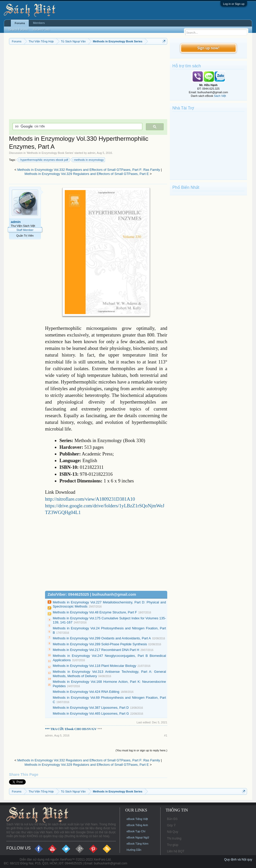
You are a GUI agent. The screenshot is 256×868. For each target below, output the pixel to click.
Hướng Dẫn (134, 850)
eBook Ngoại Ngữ (138, 837)
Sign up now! (208, 48)
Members (39, 23)
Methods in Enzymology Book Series (50, 153)
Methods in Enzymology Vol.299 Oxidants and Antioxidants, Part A (102, 638)
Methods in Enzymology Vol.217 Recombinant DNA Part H (96, 650)
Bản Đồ (172, 819)
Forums (20, 23)
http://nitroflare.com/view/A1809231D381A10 (90, 499)
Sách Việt (220, 96)
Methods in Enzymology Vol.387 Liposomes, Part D (91, 708)
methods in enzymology (88, 160)
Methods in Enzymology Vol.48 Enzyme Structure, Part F (95, 612)
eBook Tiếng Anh (137, 825)
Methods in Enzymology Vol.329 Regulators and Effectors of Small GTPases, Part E (87, 174)
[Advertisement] (88, 83)
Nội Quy (173, 832)
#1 (166, 735)
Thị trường (174, 838)
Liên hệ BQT (176, 851)
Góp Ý (171, 825)
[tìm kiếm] (77, 127)
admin (92, 153)
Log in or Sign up (234, 4)
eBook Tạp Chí (136, 831)
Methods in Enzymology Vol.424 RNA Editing (86, 692)
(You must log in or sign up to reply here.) (141, 750)
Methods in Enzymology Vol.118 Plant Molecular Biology (94, 666)
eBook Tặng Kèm (138, 844)
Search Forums (18, 30)
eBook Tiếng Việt (137, 819)
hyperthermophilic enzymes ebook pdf (43, 160)
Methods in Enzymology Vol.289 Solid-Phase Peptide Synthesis (100, 644)
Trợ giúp (173, 845)
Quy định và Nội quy (238, 860)
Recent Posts (41, 30)
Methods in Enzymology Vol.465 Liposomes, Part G (91, 713)
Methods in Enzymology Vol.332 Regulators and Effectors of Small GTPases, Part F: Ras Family (89, 170)
